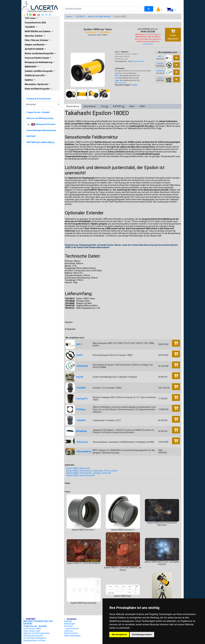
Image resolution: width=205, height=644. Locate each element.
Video (132, 106)
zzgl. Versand (148, 44)
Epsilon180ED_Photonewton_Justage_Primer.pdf (89, 473)
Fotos (104, 106)
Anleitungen (70, 624)
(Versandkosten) (138, 61)
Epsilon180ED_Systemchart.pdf (81, 475)
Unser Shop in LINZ (32, 631)
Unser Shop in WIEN (32, 629)
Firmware (68, 626)
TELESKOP (80, 16)
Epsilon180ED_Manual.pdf (78, 468)
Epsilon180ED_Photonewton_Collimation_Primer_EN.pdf (92, 471)
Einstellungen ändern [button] (142, 634)
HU (46, 15)
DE (50, 15)
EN (42, 15)
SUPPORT (119, 106)
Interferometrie (71, 633)
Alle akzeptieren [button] (119, 634)
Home (69, 16)
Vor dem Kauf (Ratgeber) (35, 638)
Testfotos (68, 631)
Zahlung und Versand (33, 636)
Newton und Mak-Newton (100, 16)
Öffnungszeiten (121, 83)
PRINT (142, 106)
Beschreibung (73, 106)
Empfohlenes (90, 106)
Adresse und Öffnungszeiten (37, 633)
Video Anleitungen (72, 636)
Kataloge (68, 621)
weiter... (135, 85)
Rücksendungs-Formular (35, 640)
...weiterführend (71, 629)
